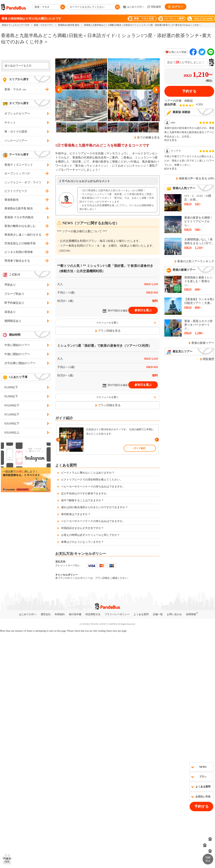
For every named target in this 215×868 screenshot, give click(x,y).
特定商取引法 (93, 614)
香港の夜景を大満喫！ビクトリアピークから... (198, 221)
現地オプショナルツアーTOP (15, 25)
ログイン (176, 7)
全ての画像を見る (148, 137)
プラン (203, 777)
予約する (201, 806)
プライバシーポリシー (117, 614)
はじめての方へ (134, 7)
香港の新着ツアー (203, 343)
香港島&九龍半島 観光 (69, 25)
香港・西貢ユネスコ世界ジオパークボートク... (198, 325)
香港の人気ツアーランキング (196, 261)
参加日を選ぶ (143, 310)
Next (156, 90)
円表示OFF (7, 860)
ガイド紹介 (140, 448)
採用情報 (191, 614)
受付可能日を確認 (118, 311)
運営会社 (46, 614)
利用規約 (60, 614)
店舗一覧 (158, 614)
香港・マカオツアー (44, 25)
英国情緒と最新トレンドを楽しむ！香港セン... (198, 281)
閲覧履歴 (154, 7)
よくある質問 (203, 787)
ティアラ (176, 151)
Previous (59, 90)
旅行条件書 (75, 614)
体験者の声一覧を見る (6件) (196, 178)
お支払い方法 (203, 797)
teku (173, 123)
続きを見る (171, 140)
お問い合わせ (174, 614)
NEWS (203, 767)
